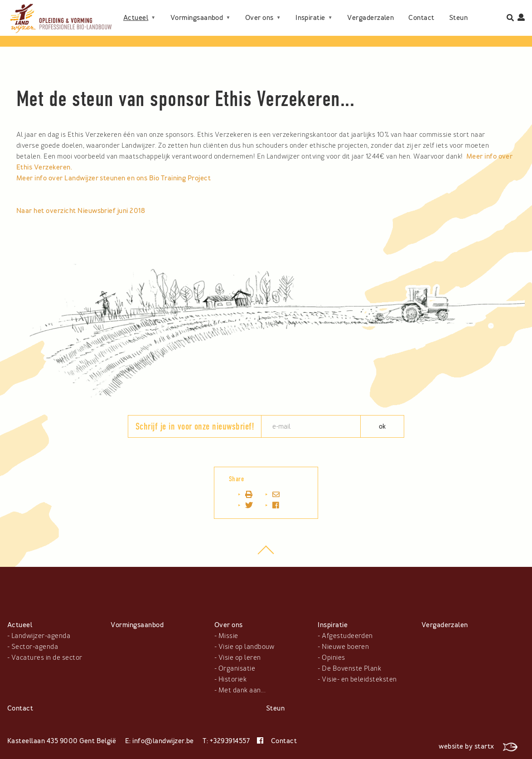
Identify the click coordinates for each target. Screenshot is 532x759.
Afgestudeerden (347, 636)
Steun (173, 25)
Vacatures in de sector (47, 657)
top (266, 554)
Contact (136, 25)
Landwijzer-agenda (41, 636)
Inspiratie (310, 10)
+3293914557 (230, 741)
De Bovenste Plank (351, 668)
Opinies (333, 657)
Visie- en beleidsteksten (359, 679)
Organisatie (237, 668)
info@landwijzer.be (163, 741)
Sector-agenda (35, 647)
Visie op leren (240, 657)
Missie (228, 636)
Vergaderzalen (370, 10)
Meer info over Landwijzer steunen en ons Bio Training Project (114, 178)
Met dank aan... (242, 690)
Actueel (136, 10)
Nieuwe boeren (345, 647)
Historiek (232, 679)
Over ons (259, 10)
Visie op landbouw (247, 647)
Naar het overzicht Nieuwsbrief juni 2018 (81, 211)
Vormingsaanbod (197, 10)
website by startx (478, 746)
